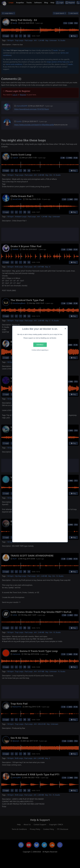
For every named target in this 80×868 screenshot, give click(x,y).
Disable (40, 345)
